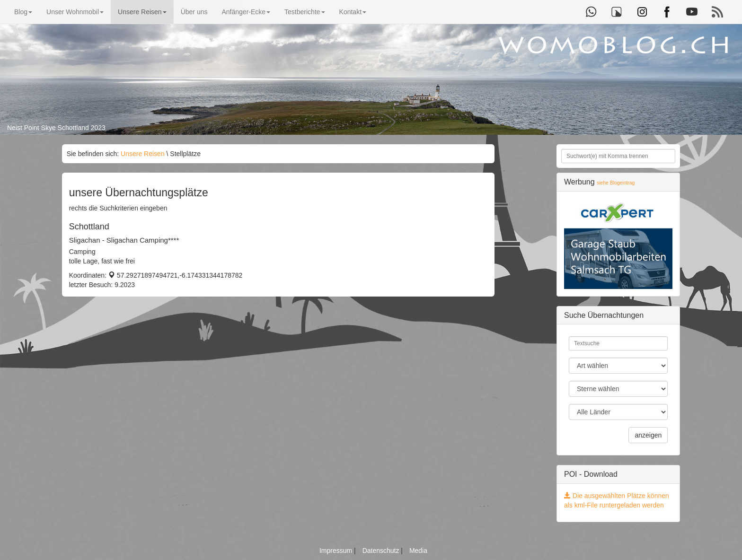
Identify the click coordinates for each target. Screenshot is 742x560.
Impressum (337, 551)
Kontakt (353, 12)
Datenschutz (382, 551)
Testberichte (305, 12)
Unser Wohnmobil (75, 12)
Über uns (194, 12)
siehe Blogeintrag (616, 183)
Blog (23, 12)
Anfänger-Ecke (246, 12)
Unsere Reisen (142, 12)
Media (418, 551)
